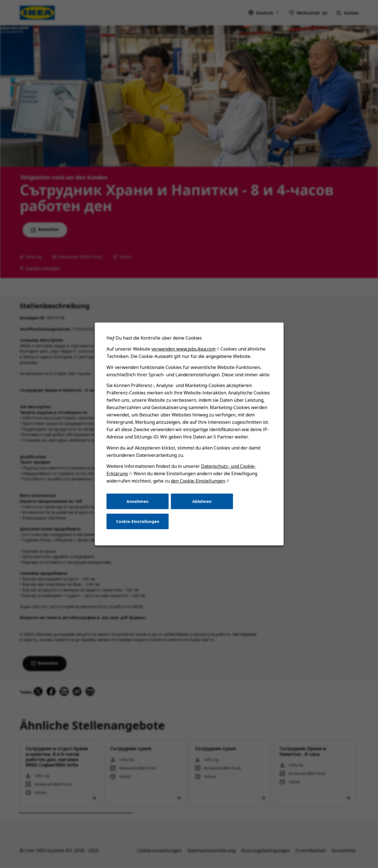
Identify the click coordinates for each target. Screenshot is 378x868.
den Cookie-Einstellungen (198, 481)
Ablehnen (202, 502)
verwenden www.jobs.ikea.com (183, 350)
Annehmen (137, 502)
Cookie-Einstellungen (138, 522)
